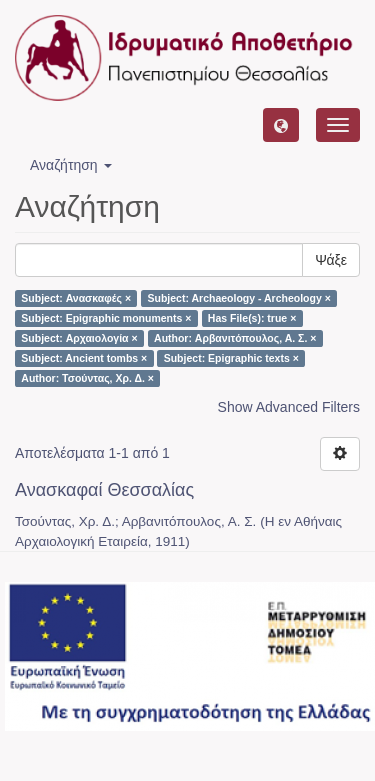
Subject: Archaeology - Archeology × (239, 298)
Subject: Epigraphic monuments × (106, 318)
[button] (281, 125)
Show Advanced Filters (289, 407)
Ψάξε (331, 260)
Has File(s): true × (252, 318)
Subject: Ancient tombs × (84, 358)
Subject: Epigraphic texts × (231, 358)
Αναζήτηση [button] (71, 165)
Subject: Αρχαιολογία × (79, 338)
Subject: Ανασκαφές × (76, 298)
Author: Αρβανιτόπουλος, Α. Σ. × (235, 338)
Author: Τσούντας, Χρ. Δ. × (87, 378)
